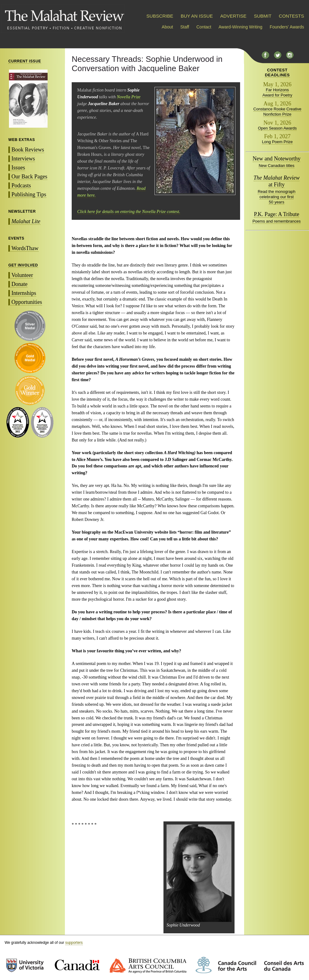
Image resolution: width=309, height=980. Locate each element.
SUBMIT (263, 16)
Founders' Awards (287, 27)
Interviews (23, 159)
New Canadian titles (277, 166)
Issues (18, 168)
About (167, 27)
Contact (204, 27)
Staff (185, 27)
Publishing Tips (29, 194)
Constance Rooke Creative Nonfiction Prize (277, 112)
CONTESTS (291, 16)
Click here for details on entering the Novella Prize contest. (129, 212)
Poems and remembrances (277, 221)
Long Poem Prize (277, 142)
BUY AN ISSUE (197, 16)
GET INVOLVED (23, 265)
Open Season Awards (277, 128)
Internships (24, 293)
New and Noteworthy (277, 159)
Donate (19, 284)
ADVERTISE (233, 16)
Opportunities (27, 302)
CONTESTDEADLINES (277, 72)
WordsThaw (25, 248)
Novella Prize (129, 97)
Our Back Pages (29, 177)
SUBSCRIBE (160, 16)
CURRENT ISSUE (25, 61)
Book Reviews (28, 150)
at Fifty (277, 181)
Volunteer (22, 275)
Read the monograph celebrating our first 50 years (277, 197)
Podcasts (21, 185)
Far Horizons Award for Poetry (277, 92)
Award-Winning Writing (240, 27)
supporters (74, 943)
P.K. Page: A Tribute (277, 214)
